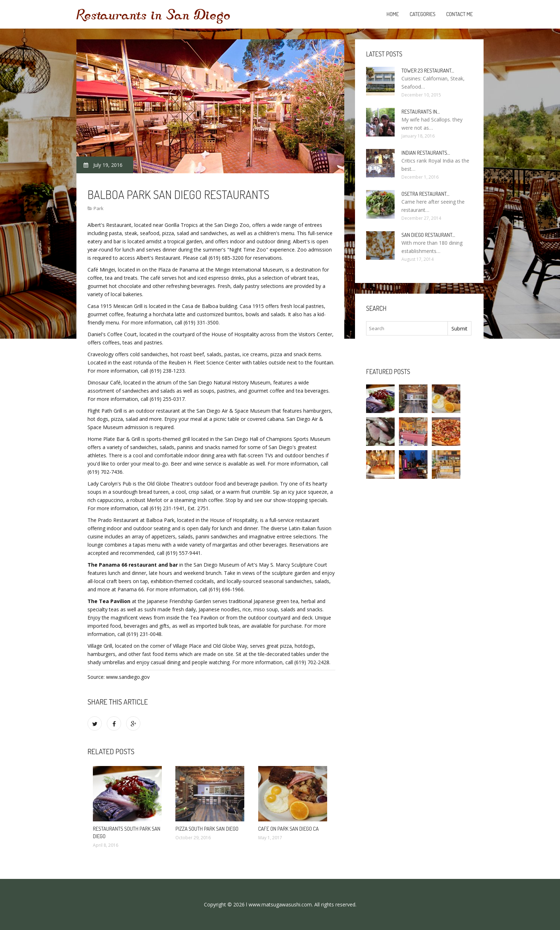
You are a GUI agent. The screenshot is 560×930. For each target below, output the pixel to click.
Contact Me (459, 14)
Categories (422, 14)
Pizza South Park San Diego (207, 829)
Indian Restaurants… (426, 153)
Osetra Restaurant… (425, 194)
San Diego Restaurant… (428, 235)
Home (393, 14)
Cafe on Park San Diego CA (289, 829)
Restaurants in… (421, 112)
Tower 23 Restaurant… (428, 71)
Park (99, 208)
